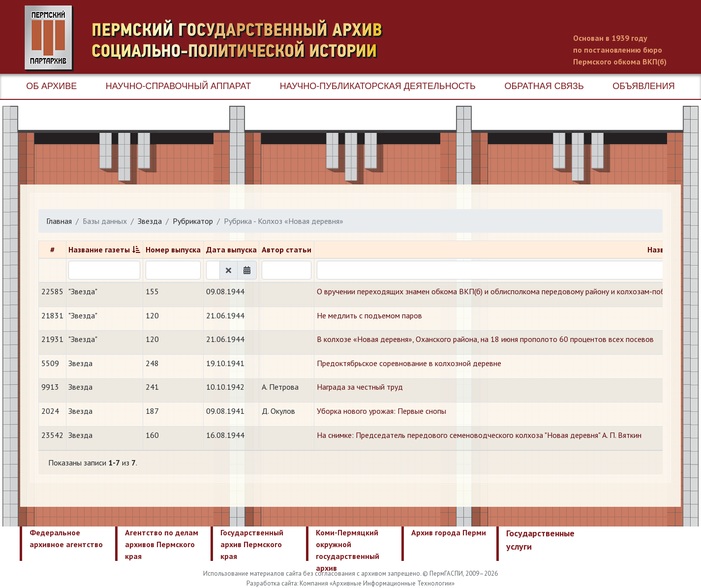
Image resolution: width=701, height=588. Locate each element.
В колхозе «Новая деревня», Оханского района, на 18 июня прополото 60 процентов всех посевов (485, 339)
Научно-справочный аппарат (178, 86)
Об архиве (51, 86)
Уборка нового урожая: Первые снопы (381, 411)
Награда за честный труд (360, 387)
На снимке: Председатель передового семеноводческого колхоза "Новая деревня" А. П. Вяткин (479, 435)
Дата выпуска (231, 249)
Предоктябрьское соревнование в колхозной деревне (409, 363)
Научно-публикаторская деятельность (378, 86)
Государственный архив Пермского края (252, 544)
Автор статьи (287, 249)
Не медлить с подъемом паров (369, 315)
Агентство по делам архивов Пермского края (162, 544)
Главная (59, 221)
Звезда (150, 221)
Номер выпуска (173, 249)
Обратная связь (544, 86)
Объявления (643, 86)
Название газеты (99, 249)
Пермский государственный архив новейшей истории (209, 38)
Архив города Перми (449, 532)
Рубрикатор (193, 221)
